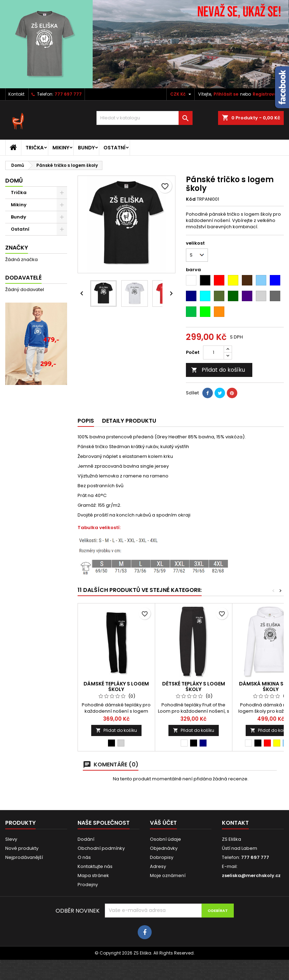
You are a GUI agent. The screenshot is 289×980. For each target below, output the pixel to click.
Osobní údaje (165, 839)
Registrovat (266, 94)
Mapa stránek (93, 875)
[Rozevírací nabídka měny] (182, 94)
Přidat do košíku (218, 370)
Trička (35, 148)
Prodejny (88, 885)
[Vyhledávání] (145, 118)
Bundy (86, 148)
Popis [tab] (86, 421)
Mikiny (61, 148)
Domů (14, 181)
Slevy (11, 839)
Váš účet (163, 823)
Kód (191, 199)
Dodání (86, 839)
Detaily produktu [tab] (129, 421)
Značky (17, 248)
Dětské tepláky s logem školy (194, 686)
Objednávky (164, 848)
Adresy (158, 866)
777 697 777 (68, 94)
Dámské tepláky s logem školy (116, 686)
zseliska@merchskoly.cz (251, 875)
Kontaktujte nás (95, 866)
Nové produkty (22, 848)
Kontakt (16, 94)
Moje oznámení (168, 875)
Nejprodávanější (24, 857)
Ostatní (114, 148)
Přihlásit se (226, 94)
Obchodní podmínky (101, 848)
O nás (84, 857)
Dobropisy (162, 857)
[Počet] (214, 352)
